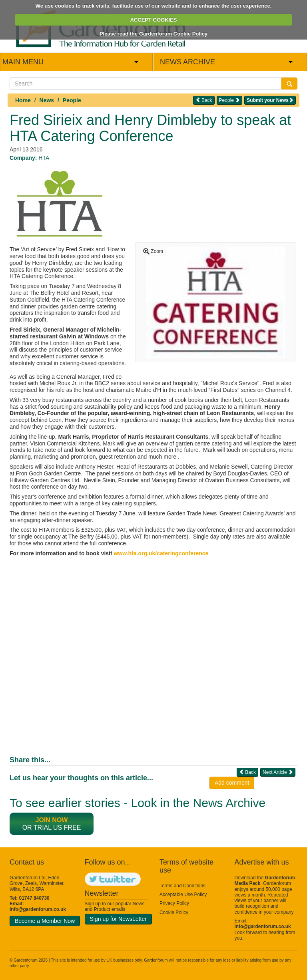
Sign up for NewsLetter (118, 919)
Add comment (232, 783)
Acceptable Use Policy (183, 895)
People (72, 100)
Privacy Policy (174, 903)
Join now (52, 820)
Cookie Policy (174, 912)
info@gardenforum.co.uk (38, 909)
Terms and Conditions (182, 886)
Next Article (278, 772)
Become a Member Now (45, 921)
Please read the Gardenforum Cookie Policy (153, 34)
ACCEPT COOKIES (153, 20)
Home (23, 100)
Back (204, 100)
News (47, 100)
